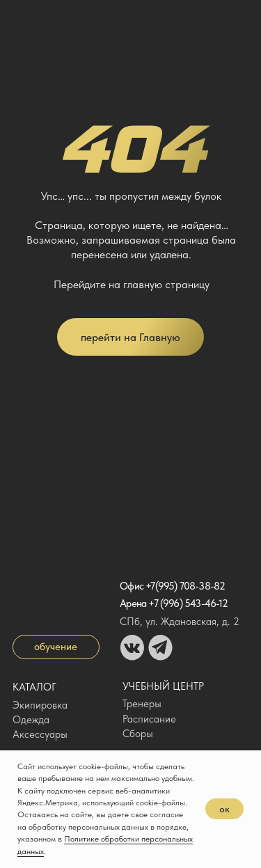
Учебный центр (163, 686)
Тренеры (142, 704)
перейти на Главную (130, 337)
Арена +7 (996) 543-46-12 (174, 603)
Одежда (31, 720)
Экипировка (40, 705)
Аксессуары (40, 734)
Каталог (34, 687)
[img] (25, 20)
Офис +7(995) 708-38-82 (172, 586)
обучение (56, 647)
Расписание (149, 719)
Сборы (138, 734)
